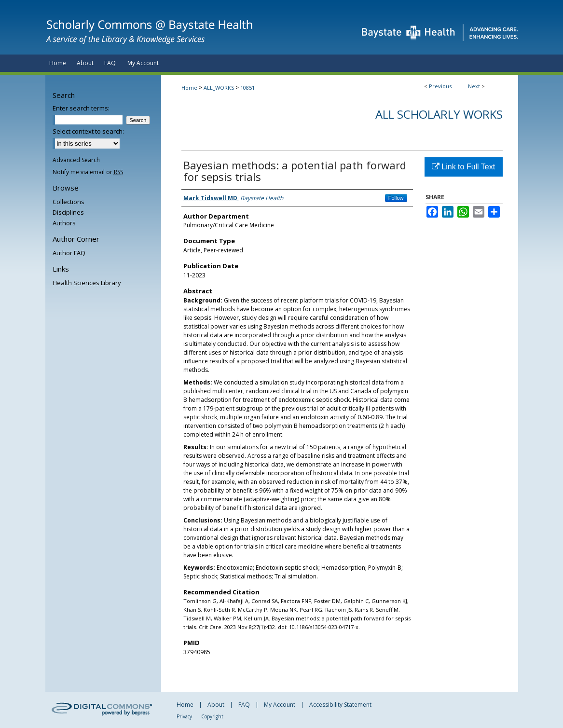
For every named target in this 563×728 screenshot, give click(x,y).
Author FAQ (69, 253)
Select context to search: (88, 131)
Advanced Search (76, 160)
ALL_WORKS (219, 88)
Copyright (212, 716)
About (216, 705)
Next (474, 86)
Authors (64, 223)
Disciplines (68, 212)
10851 (247, 88)
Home (189, 88)
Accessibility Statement (340, 705)
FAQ (244, 705)
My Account (280, 705)
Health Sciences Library (87, 283)
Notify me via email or (88, 172)
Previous (440, 86)
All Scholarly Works (439, 114)
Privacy (184, 716)
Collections (69, 202)
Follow (396, 198)
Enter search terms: (81, 108)
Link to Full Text (463, 167)
